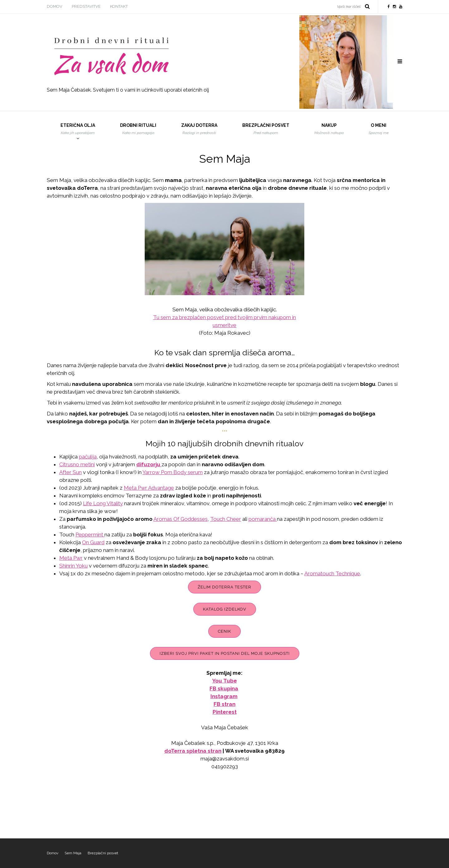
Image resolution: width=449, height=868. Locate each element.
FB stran (224, 704)
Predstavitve (86, 6)
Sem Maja (73, 853)
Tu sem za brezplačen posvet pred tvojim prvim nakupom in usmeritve (224, 321)
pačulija (88, 457)
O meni (379, 129)
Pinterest (225, 712)
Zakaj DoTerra (199, 129)
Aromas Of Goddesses (181, 519)
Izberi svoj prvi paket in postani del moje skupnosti (225, 653)
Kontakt (119, 6)
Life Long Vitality (103, 503)
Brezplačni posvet (266, 129)
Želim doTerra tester (224, 587)
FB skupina (224, 688)
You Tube (225, 681)
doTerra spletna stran (193, 751)
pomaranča (263, 519)
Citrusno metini (77, 464)
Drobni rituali (138, 129)
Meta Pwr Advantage (149, 488)
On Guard (93, 542)
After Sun (70, 472)
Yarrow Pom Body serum (173, 472)
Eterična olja (78, 129)
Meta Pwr (71, 558)
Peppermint (90, 535)
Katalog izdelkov (225, 609)
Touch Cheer (226, 519)
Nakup (329, 129)
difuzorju (148, 464)
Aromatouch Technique (332, 573)
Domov (55, 6)
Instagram (224, 696)
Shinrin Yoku (73, 566)
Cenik (224, 631)
